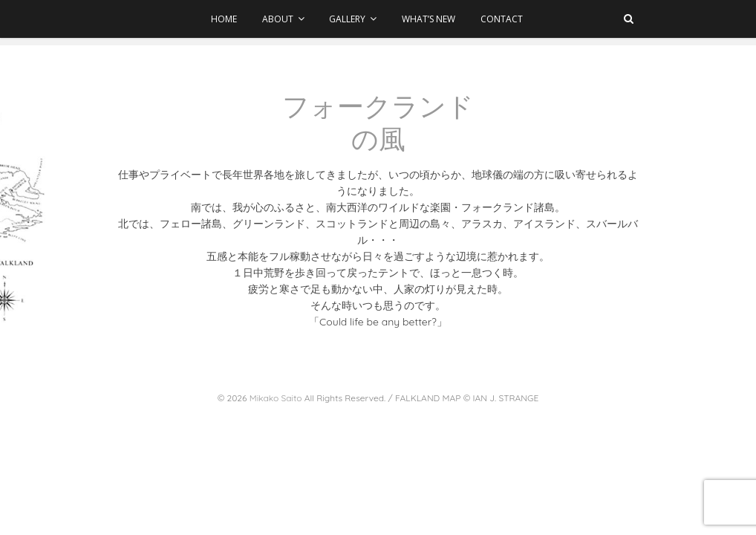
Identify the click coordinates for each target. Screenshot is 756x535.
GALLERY (348, 19)
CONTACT (502, 19)
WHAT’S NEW (428, 19)
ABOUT (278, 19)
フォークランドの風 (378, 123)
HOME (224, 19)
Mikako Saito (276, 398)
